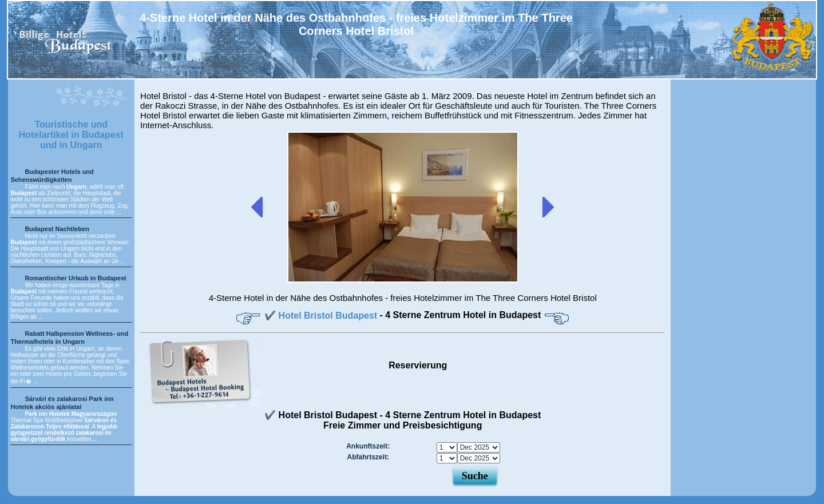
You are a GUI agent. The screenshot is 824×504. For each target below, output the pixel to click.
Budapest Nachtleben (57, 229)
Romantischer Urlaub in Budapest (75, 278)
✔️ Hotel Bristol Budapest (322, 316)
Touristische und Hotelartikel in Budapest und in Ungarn (71, 135)
